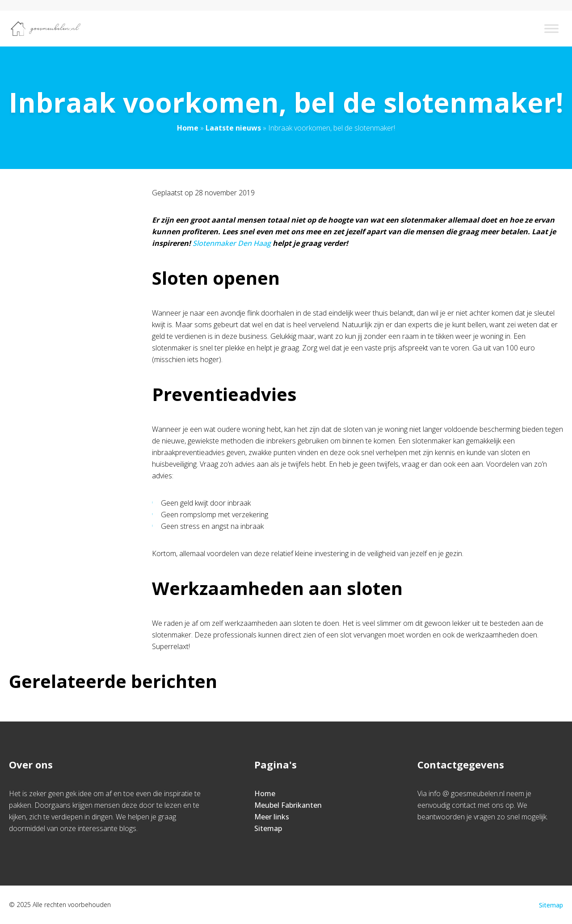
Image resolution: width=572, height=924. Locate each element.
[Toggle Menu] (551, 28)
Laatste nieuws (233, 128)
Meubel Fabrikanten (288, 805)
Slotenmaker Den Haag (232, 243)
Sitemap (268, 828)
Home (188, 128)
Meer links (272, 817)
